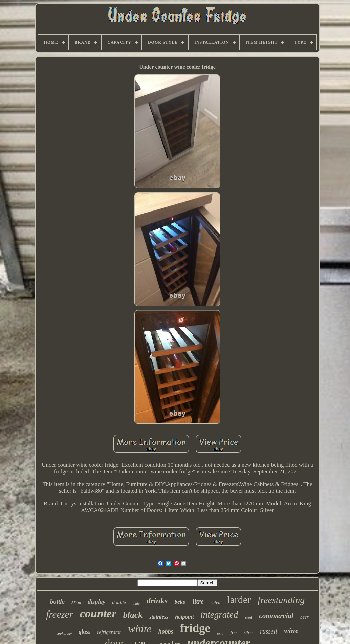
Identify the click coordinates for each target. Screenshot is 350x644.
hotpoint (184, 617)
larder (239, 599)
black (133, 615)
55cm (76, 603)
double (119, 602)
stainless (159, 617)
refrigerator (109, 632)
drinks (157, 601)
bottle (57, 602)
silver (249, 632)
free (234, 632)
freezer (59, 614)
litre (198, 601)
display (96, 602)
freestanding (281, 600)
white (140, 629)
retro (220, 633)
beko (180, 602)
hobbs (166, 631)
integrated (219, 615)
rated (216, 603)
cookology (64, 633)
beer (304, 617)
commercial (276, 616)
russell (269, 631)
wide (136, 603)
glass (84, 632)
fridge (195, 628)
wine (291, 631)
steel (248, 617)
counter (98, 613)
